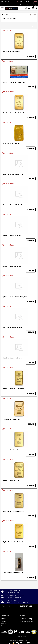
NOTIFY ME (31, 56)
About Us (3, 624)
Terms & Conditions (25, 613)
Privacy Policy (23, 611)
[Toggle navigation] (2, 8)
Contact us (23, 615)
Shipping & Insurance (6, 626)
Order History (4, 613)
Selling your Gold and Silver (27, 622)
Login (2, 609)
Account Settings (5, 615)
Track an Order (4, 611)
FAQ (21, 609)
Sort (32, 26)
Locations (3, 622)
